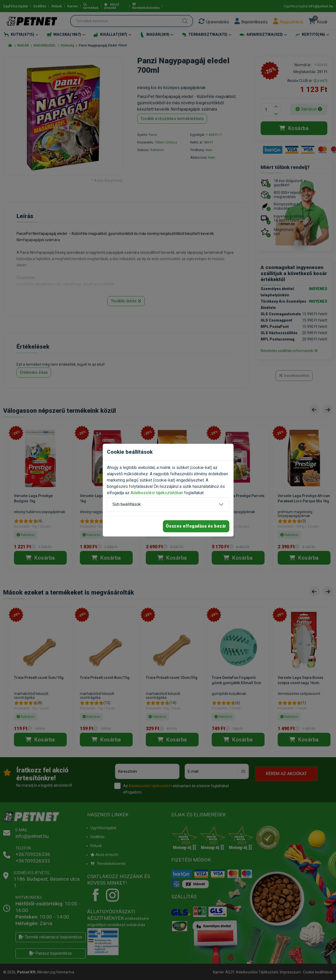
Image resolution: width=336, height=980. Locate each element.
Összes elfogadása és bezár (196, 526)
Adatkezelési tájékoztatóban (157, 493)
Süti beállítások (127, 504)
